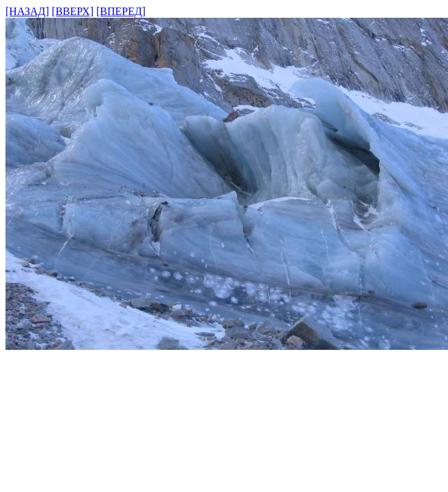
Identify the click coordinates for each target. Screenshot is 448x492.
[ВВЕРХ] (73, 11)
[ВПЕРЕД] (121, 11)
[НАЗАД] (27, 11)
